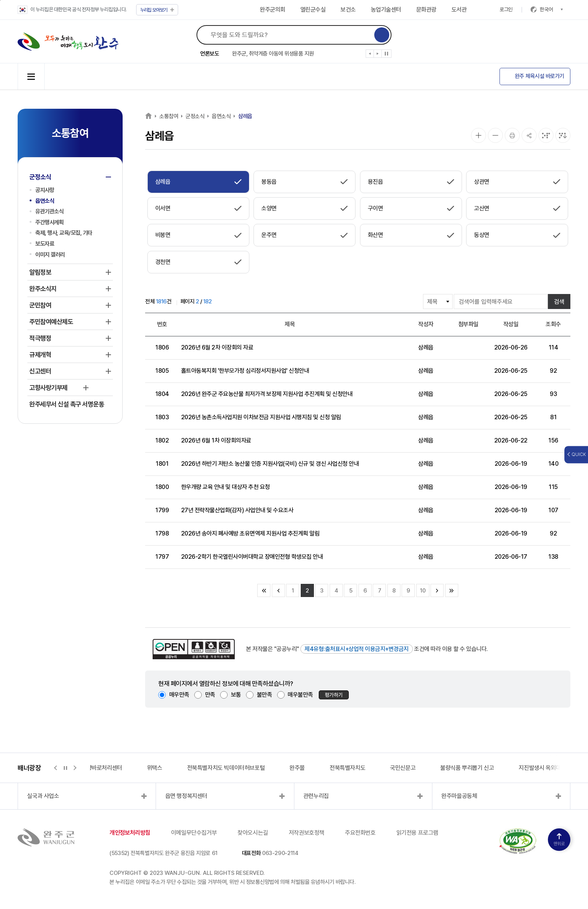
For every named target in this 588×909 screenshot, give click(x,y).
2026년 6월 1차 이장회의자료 (216, 440)
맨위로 (559, 840)
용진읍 (376, 182)
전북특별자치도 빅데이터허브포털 (226, 768)
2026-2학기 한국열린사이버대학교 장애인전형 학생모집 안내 (252, 557)
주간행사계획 (49, 222)
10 (423, 591)
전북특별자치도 (347, 768)
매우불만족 (300, 695)
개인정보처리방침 (130, 833)
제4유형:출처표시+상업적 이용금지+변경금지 (357, 649)
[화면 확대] (478, 135)
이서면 (163, 208)
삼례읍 (245, 116)
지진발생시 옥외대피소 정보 (550, 768)
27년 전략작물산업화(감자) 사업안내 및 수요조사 (237, 510)
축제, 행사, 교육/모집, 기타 (64, 233)
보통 (236, 695)
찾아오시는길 (253, 833)
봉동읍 (269, 182)
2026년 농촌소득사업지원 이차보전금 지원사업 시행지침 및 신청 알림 (261, 417)
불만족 (265, 695)
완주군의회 (273, 10)
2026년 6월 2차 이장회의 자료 (217, 347)
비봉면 (163, 235)
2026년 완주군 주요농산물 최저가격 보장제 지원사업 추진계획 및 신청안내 (267, 394)
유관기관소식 (49, 211)
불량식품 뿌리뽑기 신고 (467, 768)
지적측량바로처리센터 (97, 768)
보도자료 (45, 244)
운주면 (269, 235)
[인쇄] (512, 135)
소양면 (269, 208)
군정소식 (195, 116)
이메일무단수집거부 (194, 833)
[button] (370, 55)
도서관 (459, 10)
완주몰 (297, 768)
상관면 (482, 182)
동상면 (482, 235)
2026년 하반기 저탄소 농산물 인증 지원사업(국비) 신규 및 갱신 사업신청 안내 (270, 464)
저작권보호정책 (307, 833)
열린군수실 (313, 10)
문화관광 (426, 10)
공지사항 (45, 190)
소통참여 (169, 116)
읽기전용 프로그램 (417, 833)
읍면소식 (45, 201)
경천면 (163, 262)
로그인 (506, 9)
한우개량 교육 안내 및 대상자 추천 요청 (226, 487)
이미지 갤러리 (50, 254)
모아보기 (157, 10)
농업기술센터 (386, 10)
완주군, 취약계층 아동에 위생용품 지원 (273, 54)
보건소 (348, 10)
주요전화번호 (360, 833)
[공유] (529, 135)
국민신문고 (403, 768)
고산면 (482, 208)
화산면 (376, 235)
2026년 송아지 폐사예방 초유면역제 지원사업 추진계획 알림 (250, 533)
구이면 (376, 208)
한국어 (551, 9)
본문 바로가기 (0, 0)
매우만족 (179, 695)
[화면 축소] (495, 135)
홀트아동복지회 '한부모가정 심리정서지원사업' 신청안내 (245, 371)
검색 (559, 302)
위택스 (155, 768)
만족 (210, 695)
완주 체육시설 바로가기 (540, 76)
